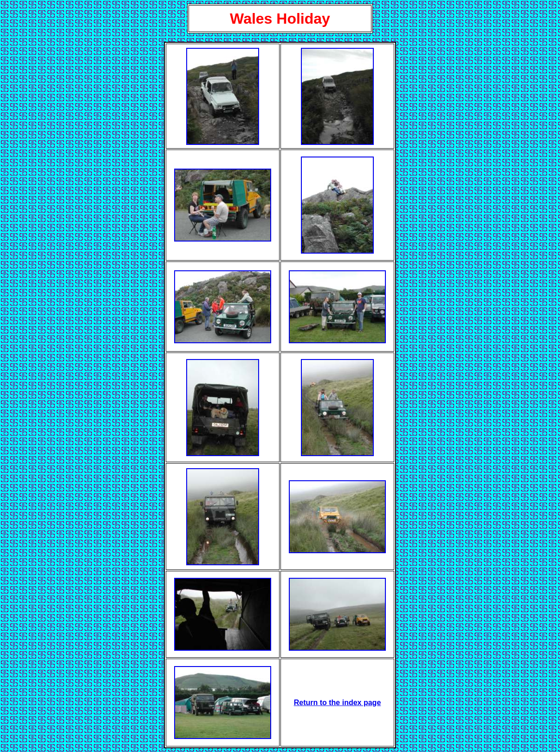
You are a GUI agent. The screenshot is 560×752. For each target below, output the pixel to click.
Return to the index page (338, 703)
